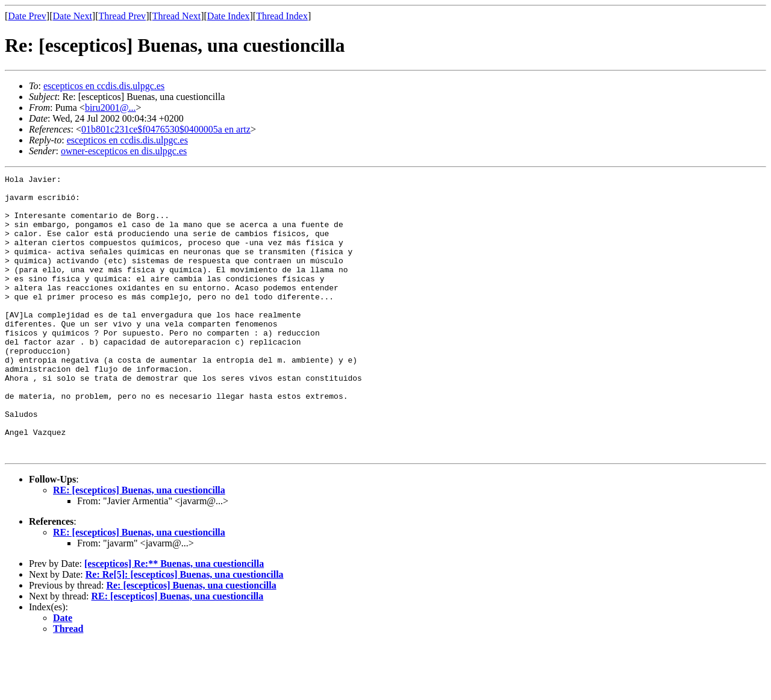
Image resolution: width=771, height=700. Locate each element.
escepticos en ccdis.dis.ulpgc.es (104, 86)
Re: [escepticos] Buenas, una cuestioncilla (191, 641)
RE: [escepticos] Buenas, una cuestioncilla (139, 546)
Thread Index (282, 16)
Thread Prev (122, 16)
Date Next (73, 16)
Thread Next (176, 16)
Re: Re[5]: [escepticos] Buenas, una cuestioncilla (185, 630)
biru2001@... (111, 108)
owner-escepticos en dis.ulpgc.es (124, 151)
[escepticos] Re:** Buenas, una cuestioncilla (174, 620)
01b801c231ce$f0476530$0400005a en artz (166, 129)
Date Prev (27, 16)
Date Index (229, 16)
